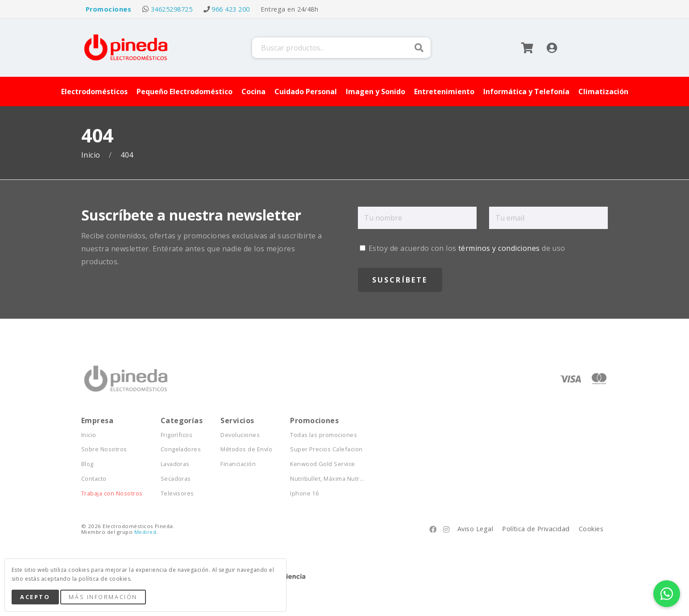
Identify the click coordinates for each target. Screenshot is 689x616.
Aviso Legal (475, 529)
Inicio (92, 155)
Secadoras (176, 479)
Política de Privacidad (536, 529)
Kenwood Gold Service (323, 464)
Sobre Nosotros (104, 449)
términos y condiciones (499, 248)
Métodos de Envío (246, 449)
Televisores (177, 493)
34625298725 (172, 9)
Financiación (238, 464)
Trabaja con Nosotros (112, 493)
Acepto (35, 597)
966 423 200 (230, 9)
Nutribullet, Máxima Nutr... (327, 479)
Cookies (591, 529)
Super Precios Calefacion (326, 449)
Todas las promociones (324, 435)
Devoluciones (240, 435)
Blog (87, 464)
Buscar (419, 48)
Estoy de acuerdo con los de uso (463, 248)
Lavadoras (175, 464)
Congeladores (181, 449)
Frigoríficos (177, 435)
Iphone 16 (304, 493)
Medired (145, 532)
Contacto (94, 479)
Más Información (103, 597)
